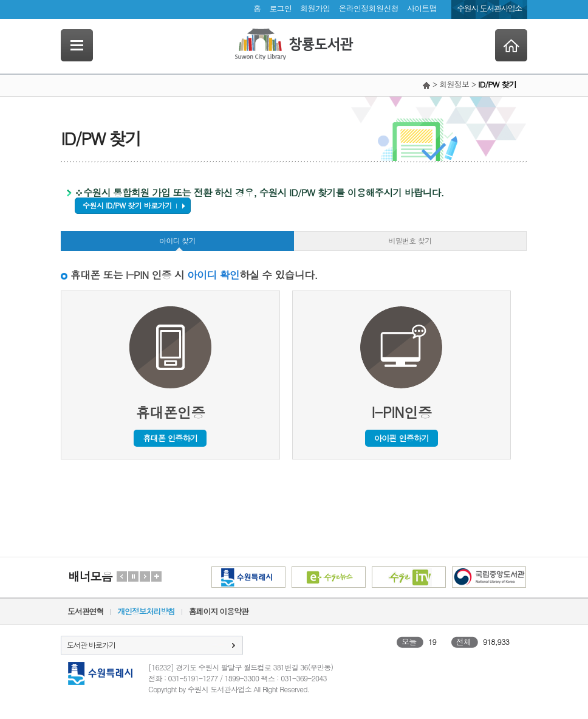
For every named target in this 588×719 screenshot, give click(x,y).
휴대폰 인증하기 (170, 438)
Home (511, 45)
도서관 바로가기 (91, 645)
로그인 (280, 8)
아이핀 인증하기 (402, 438)
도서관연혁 (85, 611)
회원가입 (315, 8)
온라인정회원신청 (368, 8)
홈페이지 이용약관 (219, 611)
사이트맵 (422, 8)
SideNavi (77, 45)
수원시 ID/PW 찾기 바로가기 (127, 205)
